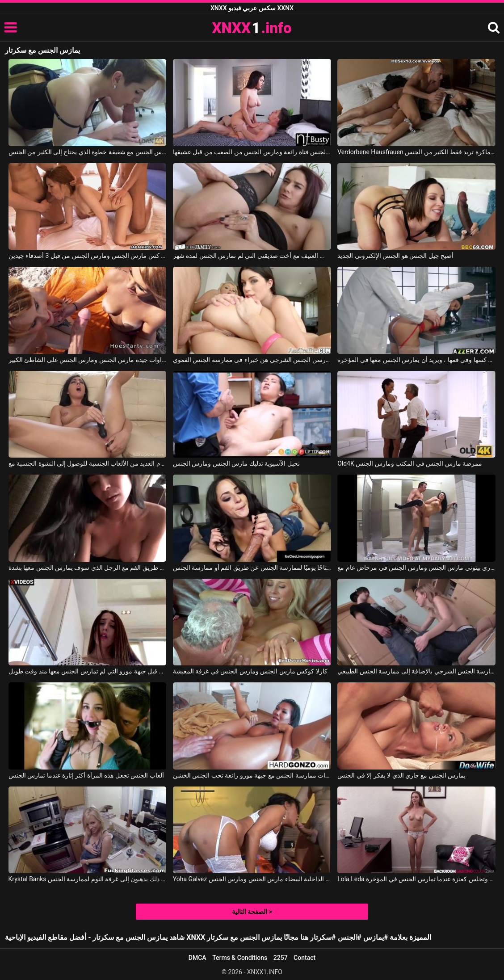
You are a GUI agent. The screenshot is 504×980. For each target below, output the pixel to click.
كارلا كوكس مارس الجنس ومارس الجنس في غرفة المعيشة (250, 671)
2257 (281, 958)
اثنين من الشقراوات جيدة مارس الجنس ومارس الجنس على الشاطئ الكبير (88, 360)
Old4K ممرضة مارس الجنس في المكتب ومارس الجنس (410, 463)
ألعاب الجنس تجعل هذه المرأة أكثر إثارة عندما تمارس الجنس (86, 775)
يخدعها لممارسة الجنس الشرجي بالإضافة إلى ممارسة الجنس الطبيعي (416, 671)
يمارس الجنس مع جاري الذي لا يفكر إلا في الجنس (401, 775)
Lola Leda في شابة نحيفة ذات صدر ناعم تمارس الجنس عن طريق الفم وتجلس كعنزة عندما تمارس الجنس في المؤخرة (416, 879)
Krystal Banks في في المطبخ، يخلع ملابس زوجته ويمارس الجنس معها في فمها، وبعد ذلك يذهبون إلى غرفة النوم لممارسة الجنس (88, 879)
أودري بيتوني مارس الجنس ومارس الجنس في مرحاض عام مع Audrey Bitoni (416, 568)
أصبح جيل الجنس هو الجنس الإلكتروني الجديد (395, 256)
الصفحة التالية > (252, 912)
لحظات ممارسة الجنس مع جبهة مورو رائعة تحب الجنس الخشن (252, 775)
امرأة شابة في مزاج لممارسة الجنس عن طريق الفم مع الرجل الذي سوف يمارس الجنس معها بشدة (88, 568)
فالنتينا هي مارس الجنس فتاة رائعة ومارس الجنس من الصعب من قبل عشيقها (252, 152)
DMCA (197, 958)
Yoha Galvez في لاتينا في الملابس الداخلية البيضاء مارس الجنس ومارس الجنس (252, 879)
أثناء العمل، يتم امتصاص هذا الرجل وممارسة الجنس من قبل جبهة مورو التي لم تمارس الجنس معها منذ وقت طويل (88, 671)
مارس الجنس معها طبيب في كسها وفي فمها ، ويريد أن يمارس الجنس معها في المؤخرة (416, 360)
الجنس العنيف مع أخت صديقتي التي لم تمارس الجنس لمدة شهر (252, 256)
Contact (304, 958)
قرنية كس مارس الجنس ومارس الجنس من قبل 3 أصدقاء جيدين (88, 256)
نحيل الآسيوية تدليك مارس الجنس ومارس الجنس (236, 463)
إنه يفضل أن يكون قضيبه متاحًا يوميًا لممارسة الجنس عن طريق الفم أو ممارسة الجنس (252, 568)
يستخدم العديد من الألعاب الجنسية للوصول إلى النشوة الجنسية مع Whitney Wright (88, 463)
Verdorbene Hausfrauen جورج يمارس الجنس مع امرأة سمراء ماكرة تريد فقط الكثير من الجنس (416, 152)
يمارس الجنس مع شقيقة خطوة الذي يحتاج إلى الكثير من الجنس (88, 152)
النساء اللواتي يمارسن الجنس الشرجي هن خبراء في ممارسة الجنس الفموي (252, 360)
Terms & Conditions (240, 958)
